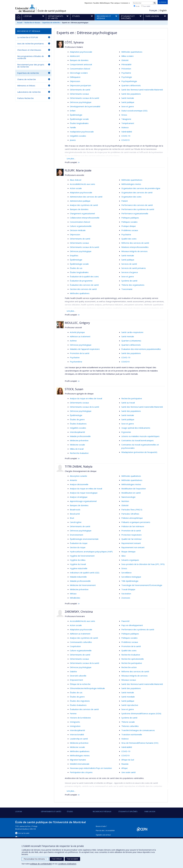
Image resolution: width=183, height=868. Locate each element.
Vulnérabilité (127, 132)
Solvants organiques (130, 560)
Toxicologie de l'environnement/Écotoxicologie (142, 585)
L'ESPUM (19, 811)
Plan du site (100, 831)
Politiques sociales (129, 222)
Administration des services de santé (86, 197)
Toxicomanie (127, 289)
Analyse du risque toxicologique (84, 493)
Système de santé (129, 281)
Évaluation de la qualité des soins (84, 276)
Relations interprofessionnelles (135, 247)
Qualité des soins (129, 239)
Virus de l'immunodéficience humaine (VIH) (140, 743)
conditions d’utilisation (67, 864)
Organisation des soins (131, 197)
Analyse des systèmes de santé (84, 205)
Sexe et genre (128, 106)
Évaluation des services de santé (84, 285)
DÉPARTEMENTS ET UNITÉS (51, 811)
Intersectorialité (77, 734)
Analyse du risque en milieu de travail (86, 398)
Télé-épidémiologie (130, 581)
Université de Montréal (25, 8)
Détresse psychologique (81, 102)
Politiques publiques (130, 218)
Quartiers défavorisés (131, 85)
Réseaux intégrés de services (134, 251)
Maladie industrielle (78, 577)
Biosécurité (75, 514)
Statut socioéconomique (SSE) (134, 111)
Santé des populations (131, 94)
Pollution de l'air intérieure (133, 526)
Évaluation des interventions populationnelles (141, 349)
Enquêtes (74, 255)
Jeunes (73, 140)
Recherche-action (129, 667)
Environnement (77, 535)
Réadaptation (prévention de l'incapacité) (139, 452)
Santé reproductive (130, 705)
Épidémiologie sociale (79, 119)
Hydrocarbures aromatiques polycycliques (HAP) (91, 552)
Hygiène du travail (78, 564)
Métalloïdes (75, 598)
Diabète (73, 671)
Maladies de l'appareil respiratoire (85, 349)
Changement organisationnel (82, 213)
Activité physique (77, 332)
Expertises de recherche (51, 23)
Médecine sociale (77, 445)
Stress (124, 115)
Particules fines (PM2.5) (132, 510)
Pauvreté (125, 621)
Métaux (73, 594)
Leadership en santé (79, 739)
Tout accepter (72, 859)
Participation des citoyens (81, 772)
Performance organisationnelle (135, 213)
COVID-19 (126, 136)
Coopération (75, 646)
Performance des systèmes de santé (138, 209)
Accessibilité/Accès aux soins (82, 184)
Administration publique (80, 201)
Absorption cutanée (78, 476)
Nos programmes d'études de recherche (31, 57)
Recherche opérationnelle (133, 659)
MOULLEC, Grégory (77, 323)
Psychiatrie (126, 73)
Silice (123, 556)
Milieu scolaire (127, 56)
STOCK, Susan (74, 389)
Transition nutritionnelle (132, 734)
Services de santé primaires (134, 268)
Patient (125, 201)
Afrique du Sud (128, 760)
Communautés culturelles (81, 642)
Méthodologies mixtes (131, 184)
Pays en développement (132, 625)
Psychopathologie (129, 81)
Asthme (73, 341)
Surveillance (126, 573)
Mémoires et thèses (26, 86)
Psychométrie (76, 362)
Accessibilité (110, 831)
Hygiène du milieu (78, 560)
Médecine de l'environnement (83, 585)
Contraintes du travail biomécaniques (138, 440)
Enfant (73, 111)
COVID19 (125, 140)
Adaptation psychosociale (81, 52)
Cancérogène (76, 522)
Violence (125, 127)
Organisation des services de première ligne (141, 188)
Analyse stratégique (79, 497)
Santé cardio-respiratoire (132, 332)
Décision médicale (78, 230)
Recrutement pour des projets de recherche (31, 66)
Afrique (124, 768)
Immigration (75, 726)
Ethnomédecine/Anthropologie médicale (87, 688)
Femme (73, 713)
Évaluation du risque (79, 543)
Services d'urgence (130, 272)
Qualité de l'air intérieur (132, 539)
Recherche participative (132, 398)
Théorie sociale (128, 722)
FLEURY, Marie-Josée (78, 170)
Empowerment (76, 680)
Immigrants (75, 722)
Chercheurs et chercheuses (29, 50)
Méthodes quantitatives (132, 52)
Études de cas (76, 268)
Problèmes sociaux (130, 230)
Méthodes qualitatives (80, 293)
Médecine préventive (79, 440)
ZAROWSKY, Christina (79, 612)
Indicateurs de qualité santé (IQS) (85, 573)
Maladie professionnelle (80, 436)
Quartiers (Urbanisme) (131, 341)
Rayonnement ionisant (131, 543)
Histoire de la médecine (80, 718)
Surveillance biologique (131, 577)
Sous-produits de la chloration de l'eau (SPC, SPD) (143, 564)
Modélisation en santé (131, 493)
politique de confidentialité (41, 864)
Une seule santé (128, 772)
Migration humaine (78, 760)
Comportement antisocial (81, 64)
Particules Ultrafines (130, 514)
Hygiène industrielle (79, 568)
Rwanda (125, 764)
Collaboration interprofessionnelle (85, 218)
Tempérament (128, 123)
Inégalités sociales (78, 136)
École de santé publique (52, 11)
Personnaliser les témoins (35, 859)
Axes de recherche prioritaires (31, 44)
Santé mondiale (128, 697)
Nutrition (125, 501)
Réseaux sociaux (129, 680)
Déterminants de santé (80, 90)
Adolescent (75, 56)
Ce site (136, 6)
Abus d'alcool (76, 180)
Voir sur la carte (24, 833)
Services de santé (129, 264)
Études (70, 811)
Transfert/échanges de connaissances (138, 730)
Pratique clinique (129, 226)
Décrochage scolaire (79, 73)
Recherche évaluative (79, 453)
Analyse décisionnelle (79, 484)
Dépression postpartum (80, 85)
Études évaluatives (78, 424)
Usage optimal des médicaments (136, 428)
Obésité (125, 60)
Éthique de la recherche (80, 684)
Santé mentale (128, 98)
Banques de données (79, 60)
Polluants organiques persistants (136, 522)
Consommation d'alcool (80, 69)
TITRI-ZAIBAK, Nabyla (79, 466)
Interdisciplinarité (77, 432)
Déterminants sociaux (79, 94)
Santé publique (128, 102)
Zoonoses (126, 598)
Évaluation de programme (81, 281)
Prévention (126, 69)
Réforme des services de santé (135, 243)
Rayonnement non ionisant (133, 547)
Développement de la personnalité (85, 106)
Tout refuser (57, 859)
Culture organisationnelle (81, 226)
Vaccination (126, 594)
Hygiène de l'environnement (82, 556)
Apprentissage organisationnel (83, 501)
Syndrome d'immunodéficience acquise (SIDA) (141, 713)
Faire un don (150, 811)
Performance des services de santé (137, 205)
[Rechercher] (155, 3)
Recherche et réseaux (32, 23)
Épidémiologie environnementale (84, 539)
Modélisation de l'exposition (134, 489)
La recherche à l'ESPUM (28, 37)
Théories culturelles (130, 726)
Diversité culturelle (78, 676)
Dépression (75, 81)
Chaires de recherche (27, 79)
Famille (73, 127)
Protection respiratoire (131, 535)
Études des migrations (80, 701)
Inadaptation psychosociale (82, 132)
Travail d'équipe (128, 589)
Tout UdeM (146, 6)
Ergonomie (126, 432)
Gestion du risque (78, 547)
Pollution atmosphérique (132, 518)
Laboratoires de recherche (29, 92)
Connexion (125, 3)
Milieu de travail (77, 449)
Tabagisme (126, 119)
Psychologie (127, 77)
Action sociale (76, 188)
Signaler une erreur (103, 835)
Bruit (72, 518)
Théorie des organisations (133, 285)
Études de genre (77, 419)
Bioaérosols (75, 510)
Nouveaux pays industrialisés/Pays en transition (91, 768)
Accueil (20, 23)
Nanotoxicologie (128, 497)
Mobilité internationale (80, 764)
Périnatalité (126, 64)
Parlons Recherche (25, 98)
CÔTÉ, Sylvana (74, 42)
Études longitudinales (79, 123)
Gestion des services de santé (83, 289)
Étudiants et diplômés (128, 811)
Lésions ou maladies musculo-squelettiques (140, 436)
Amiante (73, 480)
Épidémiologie (76, 115)
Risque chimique (128, 552)
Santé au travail (128, 403)
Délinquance (75, 77)
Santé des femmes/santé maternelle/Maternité (142, 90)
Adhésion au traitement (80, 336)
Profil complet (71, 162)
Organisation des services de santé (137, 192)
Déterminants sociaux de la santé (85, 98)
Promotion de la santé (80, 353)
